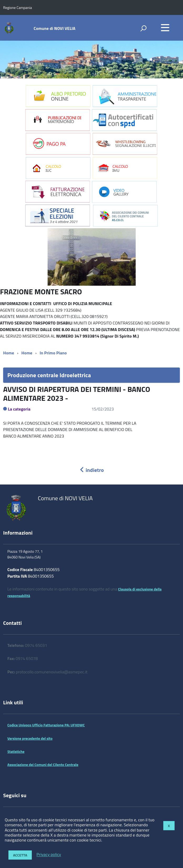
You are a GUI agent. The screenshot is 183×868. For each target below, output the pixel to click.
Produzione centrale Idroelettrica (49, 375)
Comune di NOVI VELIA (55, 28)
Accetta (20, 855)
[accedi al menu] (165, 28)
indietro (91, 470)
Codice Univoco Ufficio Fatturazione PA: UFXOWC (46, 725)
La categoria (19, 409)
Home (9, 353)
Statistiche (16, 751)
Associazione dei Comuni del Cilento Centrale (43, 765)
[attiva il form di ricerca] (143, 28)
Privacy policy (49, 855)
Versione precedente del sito (30, 738)
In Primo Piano (53, 353)
